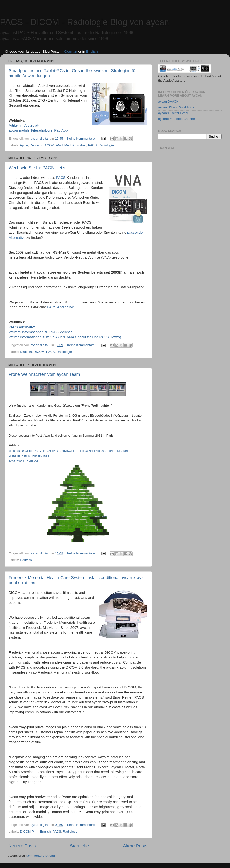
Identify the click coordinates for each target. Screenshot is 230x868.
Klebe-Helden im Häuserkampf (29, 457)
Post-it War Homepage (23, 462)
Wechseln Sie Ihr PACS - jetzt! (38, 168)
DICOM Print (29, 831)
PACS (92, 145)
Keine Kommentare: (82, 138)
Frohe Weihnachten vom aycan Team (44, 374)
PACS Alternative (60, 307)
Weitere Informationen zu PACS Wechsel (41, 332)
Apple (24, 145)
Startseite (79, 846)
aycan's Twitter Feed (173, 113)
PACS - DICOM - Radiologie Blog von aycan (85, 22)
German (71, 52)
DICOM (49, 145)
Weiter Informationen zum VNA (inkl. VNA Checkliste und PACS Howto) (65, 337)
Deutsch (36, 145)
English (45, 831)
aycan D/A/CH (168, 102)
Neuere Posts (22, 846)
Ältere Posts (135, 846)
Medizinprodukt (75, 145)
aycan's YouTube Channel (177, 119)
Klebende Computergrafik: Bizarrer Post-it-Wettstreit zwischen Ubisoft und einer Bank (69, 451)
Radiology (70, 831)
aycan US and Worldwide (176, 107)
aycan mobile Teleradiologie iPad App (38, 130)
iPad (59, 145)
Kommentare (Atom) (40, 856)
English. (92, 52)
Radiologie (106, 145)
